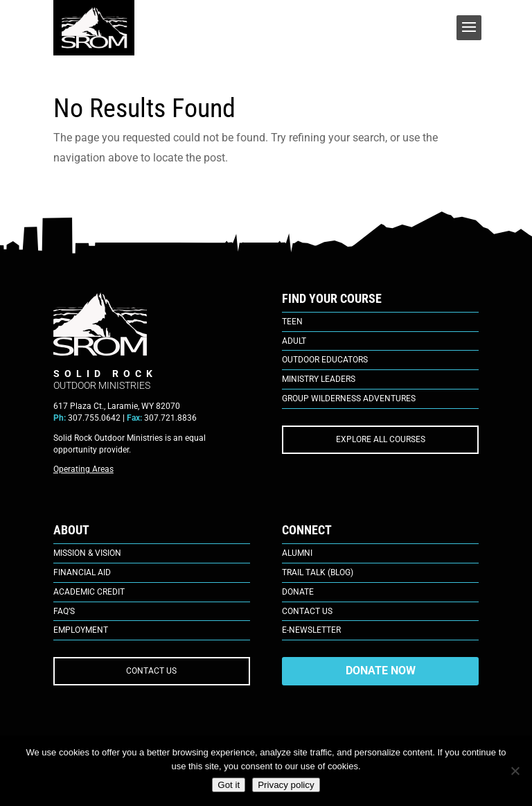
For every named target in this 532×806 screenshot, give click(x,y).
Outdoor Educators (325, 360)
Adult (294, 341)
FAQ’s (64, 611)
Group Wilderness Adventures (349, 398)
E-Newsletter (311, 630)
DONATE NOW (381, 671)
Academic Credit (89, 592)
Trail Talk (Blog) (318, 572)
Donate (298, 592)
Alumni (297, 553)
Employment (81, 630)
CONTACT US (151, 671)
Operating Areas (83, 469)
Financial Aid (82, 572)
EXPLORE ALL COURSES (381, 439)
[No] (515, 771)
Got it (229, 785)
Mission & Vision (87, 553)
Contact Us (307, 611)
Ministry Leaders (319, 379)
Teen (292, 322)
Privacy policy (286, 785)
